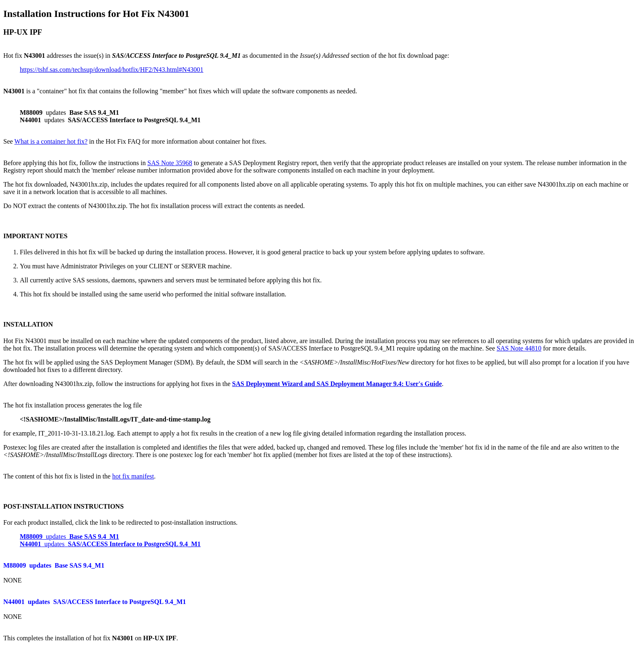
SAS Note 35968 (170, 163)
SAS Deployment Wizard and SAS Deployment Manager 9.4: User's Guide (337, 384)
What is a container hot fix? (51, 141)
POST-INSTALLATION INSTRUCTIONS (64, 506)
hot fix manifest (133, 476)
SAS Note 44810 (519, 348)
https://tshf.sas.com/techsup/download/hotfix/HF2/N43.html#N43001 (112, 70)
